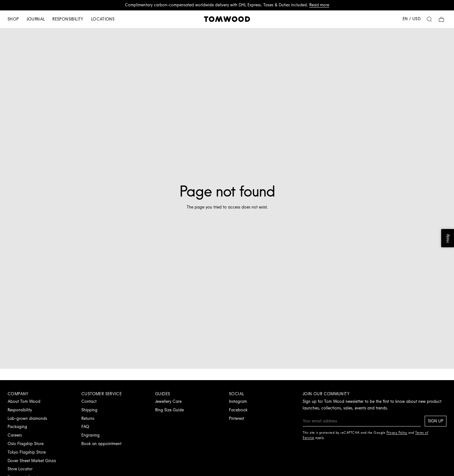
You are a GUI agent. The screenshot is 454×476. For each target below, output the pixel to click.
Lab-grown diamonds (27, 418)
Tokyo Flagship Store (27, 452)
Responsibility (68, 19)
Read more (319, 5)
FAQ (85, 427)
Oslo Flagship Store (26, 444)
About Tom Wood (24, 401)
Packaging (17, 427)
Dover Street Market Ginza (32, 461)
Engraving (90, 435)
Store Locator (20, 469)
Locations (103, 19)
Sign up (436, 421)
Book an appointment (101, 444)
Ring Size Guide (169, 410)
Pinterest (236, 418)
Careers (15, 435)
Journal (36, 19)
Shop (13, 19)
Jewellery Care (168, 401)
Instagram (238, 401)
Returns (88, 418)
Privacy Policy (397, 433)
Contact (89, 401)
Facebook (238, 410)
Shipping (89, 410)
